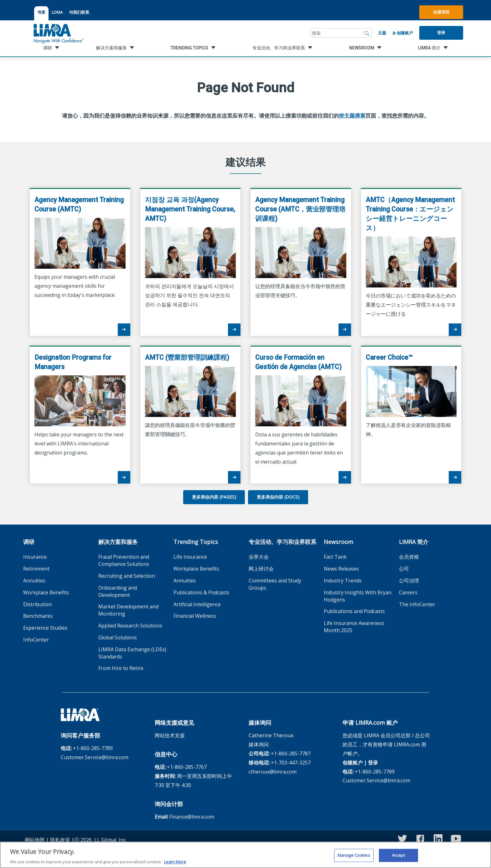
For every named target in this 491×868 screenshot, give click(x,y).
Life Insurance (190, 557)
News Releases (341, 569)
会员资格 (409, 557)
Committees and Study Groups (275, 584)
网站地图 (35, 840)
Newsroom (339, 542)
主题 (382, 33)
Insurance (35, 557)
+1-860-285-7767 (187, 767)
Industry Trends (343, 581)
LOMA (57, 12)
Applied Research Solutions (130, 626)
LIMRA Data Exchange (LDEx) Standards (132, 653)
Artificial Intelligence (197, 604)
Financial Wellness (195, 616)
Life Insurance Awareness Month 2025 (354, 627)
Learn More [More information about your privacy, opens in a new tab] (175, 864)
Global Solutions (118, 637)
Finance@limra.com (192, 817)
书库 (41, 12)
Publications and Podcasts (354, 611)
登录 (441, 33)
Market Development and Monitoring (128, 610)
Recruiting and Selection (127, 576)
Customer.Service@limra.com (95, 757)
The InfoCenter (417, 604)
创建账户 (403, 33)
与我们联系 (79, 12)
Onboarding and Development (118, 591)
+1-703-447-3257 (291, 763)
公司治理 (409, 581)
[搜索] (367, 33)
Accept (398, 858)
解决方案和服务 (118, 542)
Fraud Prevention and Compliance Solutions (124, 560)
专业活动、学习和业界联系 (282, 542)
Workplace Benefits (46, 592)
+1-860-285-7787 (291, 754)
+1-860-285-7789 (93, 748)
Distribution (37, 604)
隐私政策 (60, 840)
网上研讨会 (261, 569)
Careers (408, 592)
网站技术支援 (170, 735)
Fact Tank (335, 557)
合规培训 (441, 12)
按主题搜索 (352, 116)
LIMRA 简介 (414, 542)
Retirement (36, 569)
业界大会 (259, 557)
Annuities (34, 581)
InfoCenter (36, 640)
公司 (404, 569)
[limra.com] (58, 33)
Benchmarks (38, 616)
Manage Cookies (354, 858)
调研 (29, 542)
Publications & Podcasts (201, 592)
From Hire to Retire (121, 668)
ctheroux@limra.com (273, 772)
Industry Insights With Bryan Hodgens (358, 596)
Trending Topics (196, 542)
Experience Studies (45, 628)
